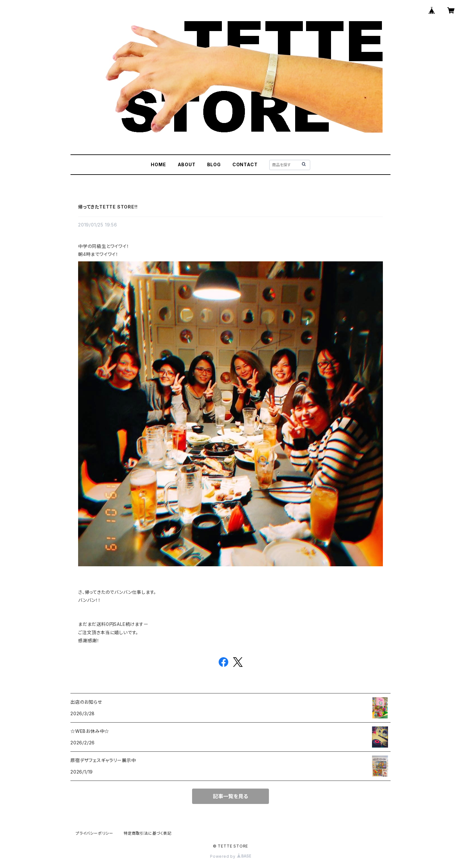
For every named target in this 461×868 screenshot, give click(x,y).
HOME (158, 164)
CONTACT (245, 164)
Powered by (230, 856)
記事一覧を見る (230, 796)
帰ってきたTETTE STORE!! (108, 207)
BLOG (214, 164)
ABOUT (187, 164)
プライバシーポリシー (94, 833)
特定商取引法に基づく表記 (148, 833)
